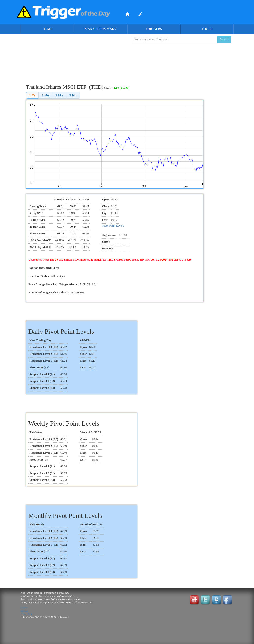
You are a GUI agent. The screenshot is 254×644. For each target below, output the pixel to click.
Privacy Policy (27, 614)
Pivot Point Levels (113, 226)
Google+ (25, 608)
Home (47, 29)
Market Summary (101, 29)
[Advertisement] (127, 60)
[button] (32, 95)
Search (224, 39)
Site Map (25, 611)
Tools (207, 29)
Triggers (154, 29)
